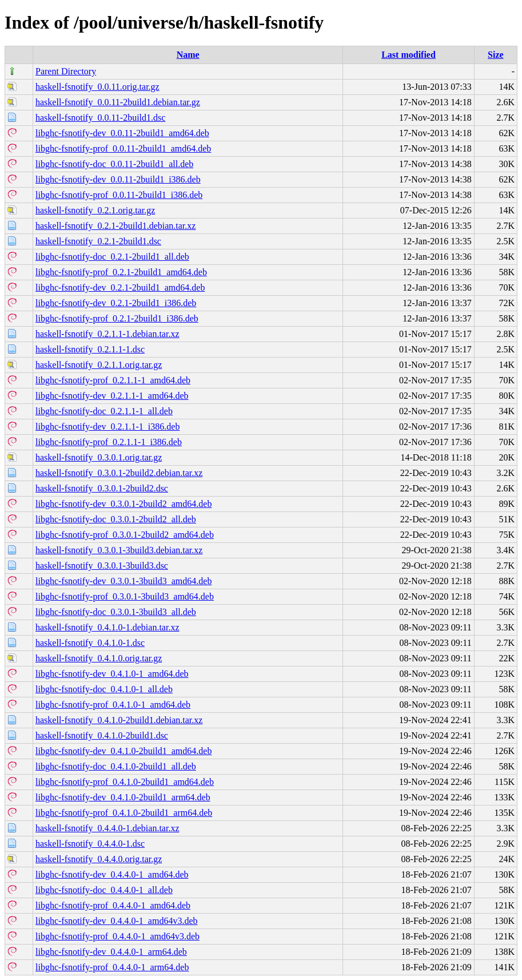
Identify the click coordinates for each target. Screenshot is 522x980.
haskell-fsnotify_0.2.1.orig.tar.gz (95, 210)
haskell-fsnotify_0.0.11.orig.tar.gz (97, 87)
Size (496, 55)
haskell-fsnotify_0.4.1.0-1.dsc (90, 643)
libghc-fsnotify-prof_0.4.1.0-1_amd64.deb (113, 705)
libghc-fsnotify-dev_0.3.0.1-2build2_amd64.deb (123, 504)
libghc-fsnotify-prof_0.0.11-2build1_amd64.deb (123, 148)
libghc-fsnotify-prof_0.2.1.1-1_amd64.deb (113, 380)
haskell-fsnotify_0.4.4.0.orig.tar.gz (99, 859)
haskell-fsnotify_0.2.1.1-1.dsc (90, 349)
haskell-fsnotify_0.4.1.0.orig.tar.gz (99, 658)
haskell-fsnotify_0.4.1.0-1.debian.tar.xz (107, 627)
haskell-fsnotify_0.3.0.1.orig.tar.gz (99, 457)
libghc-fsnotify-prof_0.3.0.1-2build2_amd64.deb (125, 535)
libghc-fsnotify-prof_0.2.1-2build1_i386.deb (117, 318)
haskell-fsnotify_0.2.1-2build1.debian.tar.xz (115, 226)
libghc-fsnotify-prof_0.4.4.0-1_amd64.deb (113, 905)
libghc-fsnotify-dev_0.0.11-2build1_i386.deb (118, 179)
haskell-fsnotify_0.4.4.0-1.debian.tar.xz (107, 828)
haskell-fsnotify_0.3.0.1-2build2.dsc (102, 488)
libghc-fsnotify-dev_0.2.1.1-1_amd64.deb (112, 396)
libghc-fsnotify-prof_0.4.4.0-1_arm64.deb (112, 967)
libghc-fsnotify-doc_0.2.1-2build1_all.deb (112, 257)
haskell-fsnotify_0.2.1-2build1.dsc (98, 241)
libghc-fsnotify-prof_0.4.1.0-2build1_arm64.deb (124, 813)
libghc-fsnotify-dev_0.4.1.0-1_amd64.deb (112, 674)
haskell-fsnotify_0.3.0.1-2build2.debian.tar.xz (119, 473)
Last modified (409, 55)
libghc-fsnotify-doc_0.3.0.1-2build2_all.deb (116, 519)
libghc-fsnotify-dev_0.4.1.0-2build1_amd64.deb (123, 751)
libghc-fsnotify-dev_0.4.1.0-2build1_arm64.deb (123, 797)
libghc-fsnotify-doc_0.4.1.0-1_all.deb (104, 689)
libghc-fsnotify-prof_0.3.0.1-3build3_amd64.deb (125, 596)
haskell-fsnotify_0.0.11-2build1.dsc (100, 118)
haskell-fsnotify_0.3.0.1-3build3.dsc (102, 566)
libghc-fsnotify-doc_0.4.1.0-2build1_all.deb (116, 766)
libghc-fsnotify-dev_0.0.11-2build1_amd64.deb (122, 133)
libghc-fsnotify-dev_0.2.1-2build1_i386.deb (116, 303)
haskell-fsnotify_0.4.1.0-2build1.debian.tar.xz (119, 720)
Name (188, 55)
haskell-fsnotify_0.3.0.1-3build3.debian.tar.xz (119, 550)
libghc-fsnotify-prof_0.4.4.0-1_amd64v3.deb (117, 936)
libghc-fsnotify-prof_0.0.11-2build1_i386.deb (119, 195)
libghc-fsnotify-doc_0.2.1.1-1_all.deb (104, 411)
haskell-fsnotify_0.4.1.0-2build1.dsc (102, 735)
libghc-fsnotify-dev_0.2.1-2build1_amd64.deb (120, 287)
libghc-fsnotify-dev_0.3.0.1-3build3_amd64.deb (123, 581)
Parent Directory (66, 71)
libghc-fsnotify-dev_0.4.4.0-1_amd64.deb (112, 874)
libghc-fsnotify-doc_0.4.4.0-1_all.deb (104, 890)
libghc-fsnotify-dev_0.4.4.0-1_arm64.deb (111, 952)
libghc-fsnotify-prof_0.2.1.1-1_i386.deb (109, 442)
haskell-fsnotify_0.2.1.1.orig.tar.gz (99, 365)
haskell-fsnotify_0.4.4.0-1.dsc (90, 844)
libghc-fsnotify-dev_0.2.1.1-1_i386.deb (107, 426)
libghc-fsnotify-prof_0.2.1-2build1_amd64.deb (121, 272)
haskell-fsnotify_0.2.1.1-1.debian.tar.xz (107, 334)
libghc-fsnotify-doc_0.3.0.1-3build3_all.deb (116, 612)
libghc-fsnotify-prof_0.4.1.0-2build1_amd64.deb (125, 782)
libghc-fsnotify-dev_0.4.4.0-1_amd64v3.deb (117, 921)
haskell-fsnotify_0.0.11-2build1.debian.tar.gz (118, 102)
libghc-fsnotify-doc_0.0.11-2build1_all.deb (114, 164)
